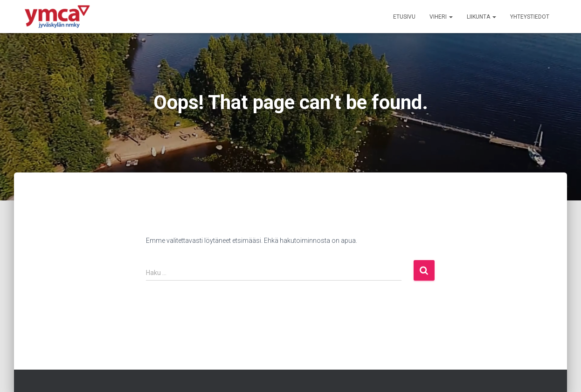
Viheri (441, 17)
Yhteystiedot (530, 17)
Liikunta (481, 17)
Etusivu (404, 17)
